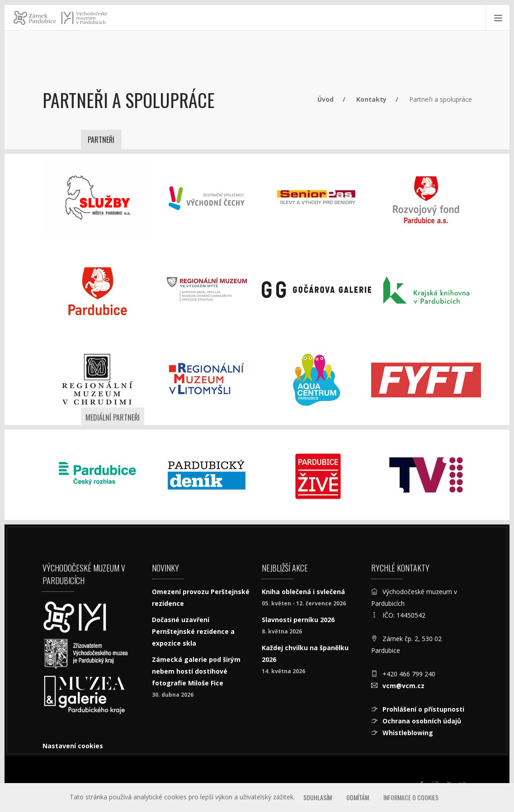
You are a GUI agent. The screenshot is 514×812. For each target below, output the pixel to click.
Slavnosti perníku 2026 (298, 620)
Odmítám (358, 797)
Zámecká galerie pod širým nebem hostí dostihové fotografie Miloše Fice (196, 671)
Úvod (325, 99)
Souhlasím (318, 797)
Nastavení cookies (73, 746)
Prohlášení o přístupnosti (423, 709)
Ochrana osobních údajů (422, 721)
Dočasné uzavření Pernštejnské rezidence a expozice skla (193, 631)
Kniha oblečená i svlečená (303, 592)
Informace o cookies (411, 797)
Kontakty (371, 99)
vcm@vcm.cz (403, 686)
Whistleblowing (408, 733)
